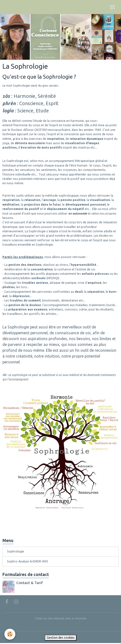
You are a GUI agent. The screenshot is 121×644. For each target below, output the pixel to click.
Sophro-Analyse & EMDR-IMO (28, 561)
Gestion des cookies (61, 638)
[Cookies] (10, 634)
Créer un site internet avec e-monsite (61, 618)
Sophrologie (16, 551)
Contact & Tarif (30, 583)
